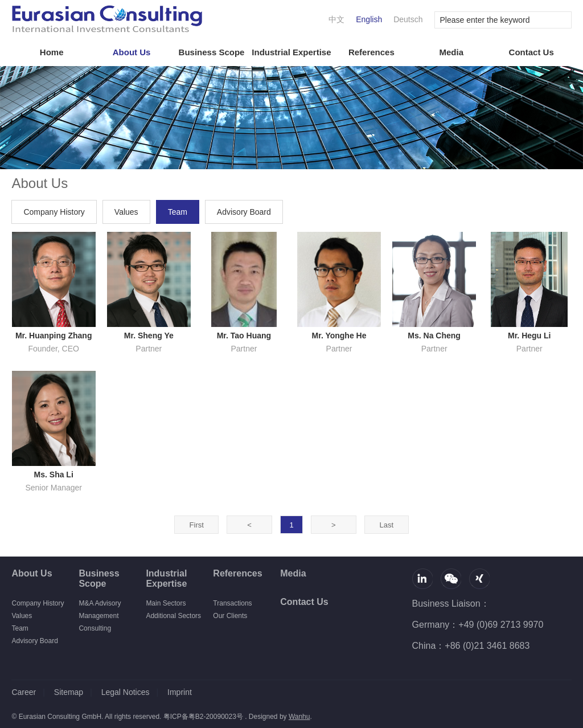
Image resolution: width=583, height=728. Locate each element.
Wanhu (299, 717)
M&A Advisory (100, 603)
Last (386, 525)
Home (52, 52)
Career (24, 692)
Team (178, 212)
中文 (336, 19)
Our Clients (230, 616)
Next (334, 525)
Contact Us (531, 52)
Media (452, 52)
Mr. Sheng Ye (149, 336)
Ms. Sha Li (54, 475)
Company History (54, 212)
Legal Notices (126, 692)
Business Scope (212, 52)
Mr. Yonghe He (339, 336)
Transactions (232, 603)
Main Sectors (166, 603)
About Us (132, 52)
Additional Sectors (173, 616)
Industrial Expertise (291, 52)
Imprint (180, 692)
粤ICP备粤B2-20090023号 (203, 717)
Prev (250, 525)
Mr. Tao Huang (244, 336)
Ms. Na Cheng (434, 336)
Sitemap (69, 692)
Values (126, 212)
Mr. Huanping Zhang (54, 336)
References (371, 52)
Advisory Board (244, 212)
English (369, 19)
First (197, 525)
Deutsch (408, 19)
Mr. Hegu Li (529, 336)
